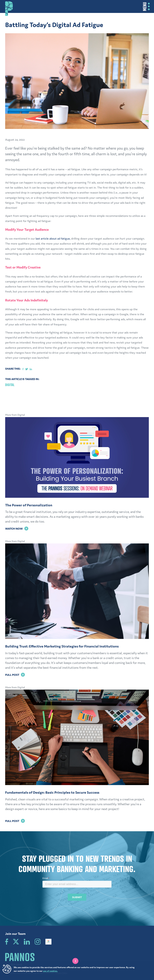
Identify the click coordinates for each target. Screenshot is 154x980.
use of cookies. (50, 971)
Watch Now (17, 529)
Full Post (15, 675)
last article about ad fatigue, (53, 239)
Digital (10, 385)
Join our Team (15, 934)
